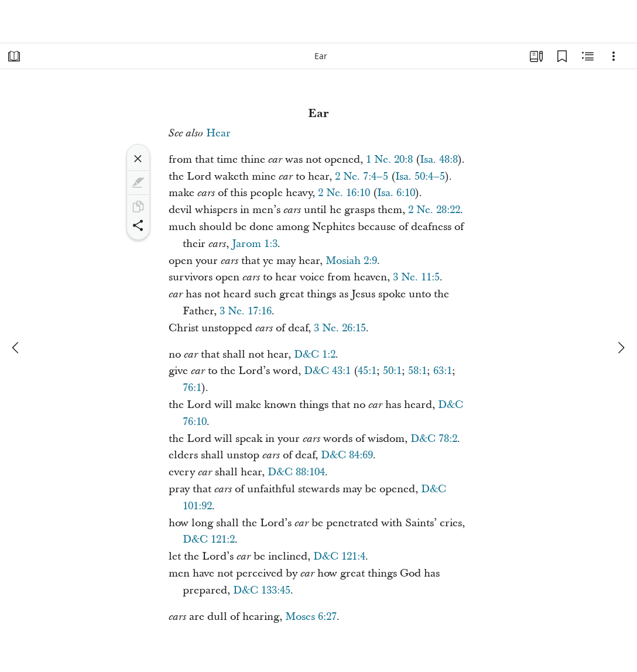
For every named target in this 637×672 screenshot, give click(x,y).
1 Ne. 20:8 (389, 160)
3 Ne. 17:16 (246, 311)
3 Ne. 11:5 (416, 277)
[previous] (16, 348)
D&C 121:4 (339, 556)
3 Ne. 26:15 (340, 328)
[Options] (614, 56)
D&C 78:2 (434, 439)
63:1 (443, 371)
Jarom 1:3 (255, 244)
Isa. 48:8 (439, 160)
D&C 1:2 (315, 354)
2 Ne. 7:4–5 (362, 176)
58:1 (417, 371)
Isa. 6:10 (396, 193)
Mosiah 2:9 (351, 261)
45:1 (367, 371)
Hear (218, 133)
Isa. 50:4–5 (420, 176)
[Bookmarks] (562, 56)
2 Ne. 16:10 (344, 193)
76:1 (192, 388)
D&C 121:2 (209, 539)
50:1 (392, 371)
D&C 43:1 (327, 371)
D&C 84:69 (347, 455)
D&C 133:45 (262, 590)
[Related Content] (588, 56)
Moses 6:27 (311, 617)
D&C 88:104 (296, 472)
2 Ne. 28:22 (434, 210)
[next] (621, 348)
